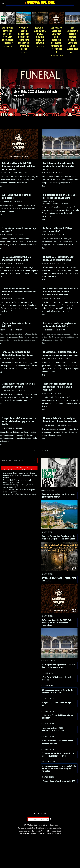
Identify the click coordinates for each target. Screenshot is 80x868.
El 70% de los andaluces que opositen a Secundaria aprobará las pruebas (19, 291)
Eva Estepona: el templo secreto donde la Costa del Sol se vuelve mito (72, 38)
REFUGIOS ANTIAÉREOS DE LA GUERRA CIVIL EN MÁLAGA (40, 35)
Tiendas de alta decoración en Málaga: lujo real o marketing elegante (58, 386)
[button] (34, 459)
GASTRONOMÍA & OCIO (56, 55)
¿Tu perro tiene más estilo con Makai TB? (16, 325)
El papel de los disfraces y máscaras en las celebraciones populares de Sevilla (19, 421)
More (2, 186)
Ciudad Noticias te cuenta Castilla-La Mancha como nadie (18, 385)
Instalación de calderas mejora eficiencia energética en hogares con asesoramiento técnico (18, 474)
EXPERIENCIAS (40, 46)
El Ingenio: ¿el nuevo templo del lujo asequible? (19, 229)
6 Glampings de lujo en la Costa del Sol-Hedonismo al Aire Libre (60, 196)
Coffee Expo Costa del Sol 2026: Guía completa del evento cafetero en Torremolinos (56, 39)
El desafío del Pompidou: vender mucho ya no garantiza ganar (59, 258)
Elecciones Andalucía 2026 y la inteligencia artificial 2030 (16, 258)
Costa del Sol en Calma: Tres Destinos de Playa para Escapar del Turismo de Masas (24, 38)
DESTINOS (24, 52)
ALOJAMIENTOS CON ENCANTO (52, 203)
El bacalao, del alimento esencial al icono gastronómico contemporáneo (61, 353)
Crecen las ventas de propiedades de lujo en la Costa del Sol (59, 325)
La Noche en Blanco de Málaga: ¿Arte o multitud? (58, 229)
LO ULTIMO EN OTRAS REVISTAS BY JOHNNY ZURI (18, 467)
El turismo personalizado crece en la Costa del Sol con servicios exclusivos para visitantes (61, 291)
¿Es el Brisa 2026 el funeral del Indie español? (36, 93)
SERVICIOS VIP (8, 46)
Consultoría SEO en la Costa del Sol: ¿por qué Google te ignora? (8, 35)
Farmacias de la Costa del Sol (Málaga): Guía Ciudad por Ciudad (18, 353)
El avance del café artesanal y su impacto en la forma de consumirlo (60, 420)
